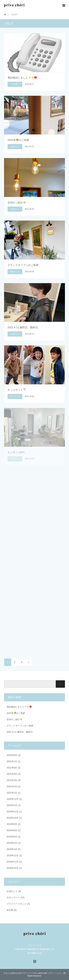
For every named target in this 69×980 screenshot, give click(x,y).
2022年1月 (12, 761)
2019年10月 (13, 818)
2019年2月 (12, 843)
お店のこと (12, 891)
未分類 (10, 910)
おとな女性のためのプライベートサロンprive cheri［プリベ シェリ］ (34, 973)
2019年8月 (12, 824)
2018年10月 (13, 868)
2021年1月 (12, 793)
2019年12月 (13, 812)
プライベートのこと (17, 904)
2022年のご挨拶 (16, 713)
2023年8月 (12, 755)
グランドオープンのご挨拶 (20, 726)
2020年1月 (12, 805)
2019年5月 (12, 837)
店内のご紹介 (14, 719)
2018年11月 (13, 862)
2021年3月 (12, 780)
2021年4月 (12, 774)
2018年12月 (13, 856)
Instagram (35, 961)
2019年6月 (12, 830)
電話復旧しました (19, 707)
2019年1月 (12, 849)
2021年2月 (12, 787)
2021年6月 (12, 768)
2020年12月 (13, 799)
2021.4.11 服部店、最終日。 (21, 732)
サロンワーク (13, 898)
